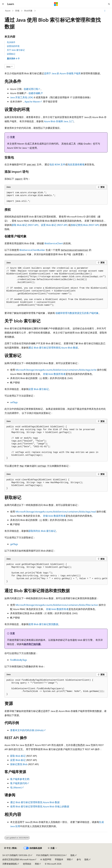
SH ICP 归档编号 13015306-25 (16, 855)
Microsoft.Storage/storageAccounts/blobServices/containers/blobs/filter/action (57, 605)
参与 (79, 859)
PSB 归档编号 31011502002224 (51, 855)
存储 (17, 11)
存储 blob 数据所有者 (54, 374)
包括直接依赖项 (76, 164)
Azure (8, 11)
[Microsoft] (56, 4)
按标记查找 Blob (19, 764)
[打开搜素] (109, 4)
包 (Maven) (16, 787)
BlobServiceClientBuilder (32, 250)
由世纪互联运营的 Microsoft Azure (18, 859)
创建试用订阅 (31, 89)
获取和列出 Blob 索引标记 (42, 531)
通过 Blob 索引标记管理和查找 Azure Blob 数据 (53, 348)
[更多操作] (105, 11)
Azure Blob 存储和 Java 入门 (59, 121)
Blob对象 (28, 11)
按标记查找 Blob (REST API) (85, 225)
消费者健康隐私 (10, 864)
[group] (56, 287)
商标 (37, 864)
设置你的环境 (13, 46)
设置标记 (11, 54)
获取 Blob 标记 (18, 756)
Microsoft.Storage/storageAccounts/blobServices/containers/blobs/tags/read (56, 511)
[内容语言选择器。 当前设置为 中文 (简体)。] (11, 848)
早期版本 (59, 859)
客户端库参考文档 (20, 779)
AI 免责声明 (46, 859)
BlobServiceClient (54, 243)
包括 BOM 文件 (57, 164)
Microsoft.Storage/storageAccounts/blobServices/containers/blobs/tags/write (56, 370)
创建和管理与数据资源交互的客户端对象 (77, 313)
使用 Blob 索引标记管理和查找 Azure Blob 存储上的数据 (40, 806)
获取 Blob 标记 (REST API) (25, 225)
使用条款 (27, 864)
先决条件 (11, 42)
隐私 (73, 855)
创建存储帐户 (36, 93)
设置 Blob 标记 (18, 760)
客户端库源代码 (19, 783)
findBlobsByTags (19, 660)
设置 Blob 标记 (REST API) (54, 225)
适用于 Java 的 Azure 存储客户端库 (62, 73)
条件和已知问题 (32, 644)
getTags (14, 544)
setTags (14, 402)
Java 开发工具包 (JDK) (22, 97)
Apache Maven (32, 101)
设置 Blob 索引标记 (39, 389)
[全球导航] (3, 4)
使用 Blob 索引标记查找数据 (43, 624)
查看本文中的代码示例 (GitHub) (27, 730)
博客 (69, 859)
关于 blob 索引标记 (16, 50)
